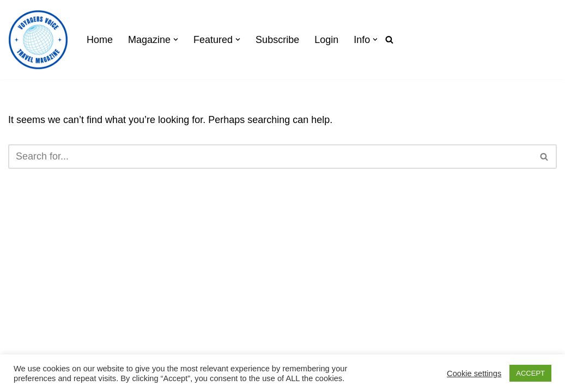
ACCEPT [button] (530, 373)
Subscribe (277, 40)
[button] (176, 39)
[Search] (389, 39)
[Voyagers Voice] (38, 40)
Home (100, 40)
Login (326, 40)
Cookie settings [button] (474, 373)
